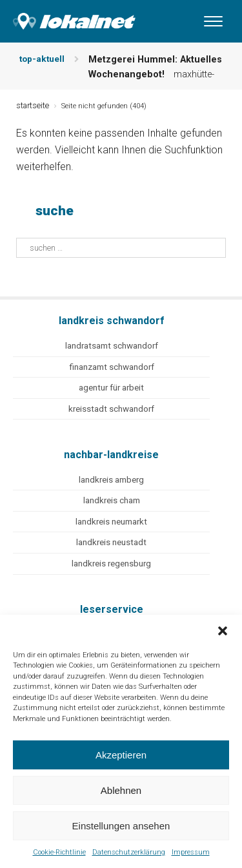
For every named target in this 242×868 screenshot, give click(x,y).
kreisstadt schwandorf (111, 409)
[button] (223, 631)
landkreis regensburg (111, 564)
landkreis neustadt (111, 542)
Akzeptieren (121, 755)
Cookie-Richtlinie (59, 852)
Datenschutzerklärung (129, 852)
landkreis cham (112, 500)
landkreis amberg (111, 480)
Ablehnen (121, 790)
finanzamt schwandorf (112, 367)
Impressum (191, 852)
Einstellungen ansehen (121, 826)
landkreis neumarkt (111, 522)
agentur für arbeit (111, 388)
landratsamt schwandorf (112, 346)
